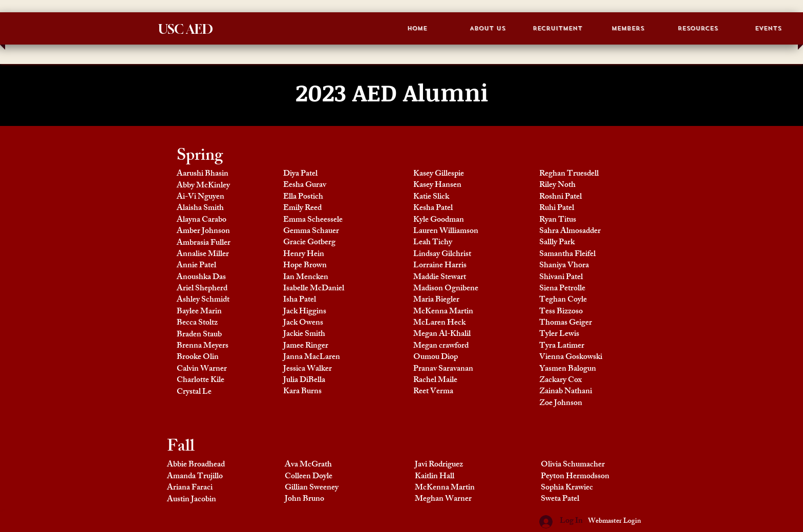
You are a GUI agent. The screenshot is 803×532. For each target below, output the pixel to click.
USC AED (186, 29)
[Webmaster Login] (615, 522)
